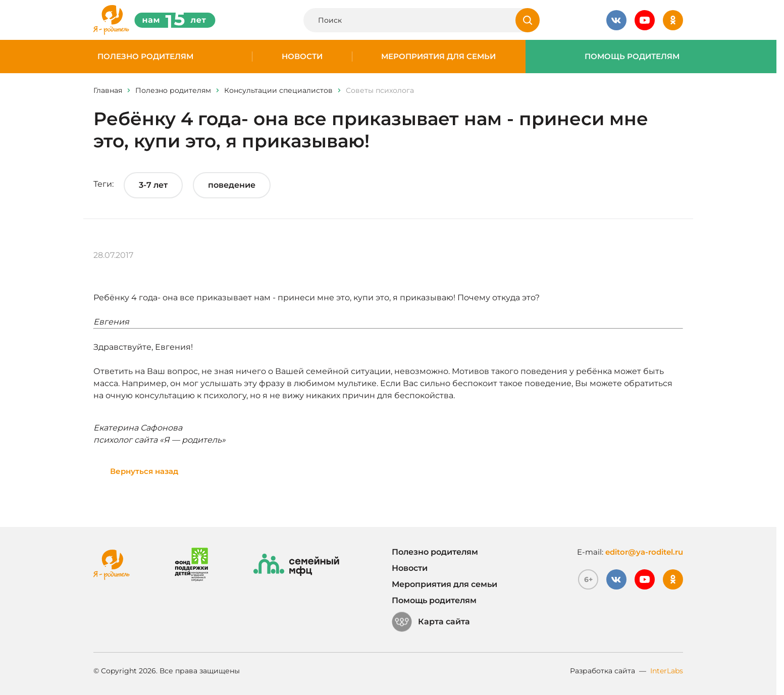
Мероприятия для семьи (438, 57)
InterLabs (667, 671)
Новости (302, 57)
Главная (108, 90)
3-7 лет (153, 185)
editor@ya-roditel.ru (644, 552)
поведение (232, 185)
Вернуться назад (144, 471)
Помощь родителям (632, 57)
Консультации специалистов (278, 90)
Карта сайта (431, 622)
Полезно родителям (145, 57)
